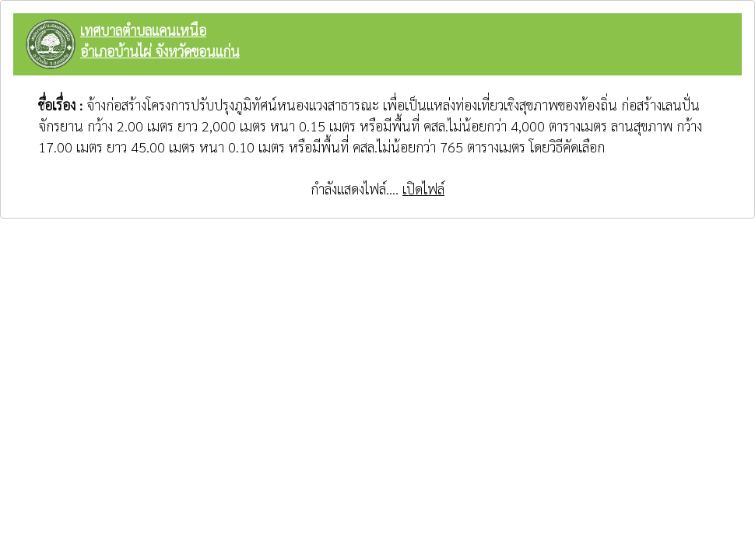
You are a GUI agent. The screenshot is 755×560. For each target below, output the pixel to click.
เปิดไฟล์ (423, 189)
